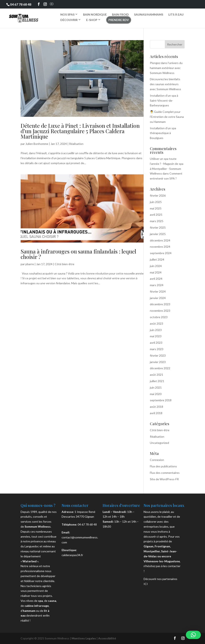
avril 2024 (156, 279)
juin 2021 (156, 387)
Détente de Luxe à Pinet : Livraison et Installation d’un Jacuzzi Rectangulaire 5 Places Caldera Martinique (80, 131)
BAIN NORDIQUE (95, 15)
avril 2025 (156, 215)
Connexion (157, 460)
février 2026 (158, 195)
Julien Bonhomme (37, 144)
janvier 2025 (158, 234)
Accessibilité (107, 638)
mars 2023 (157, 349)
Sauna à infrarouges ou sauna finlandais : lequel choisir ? (78, 254)
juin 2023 (156, 330)
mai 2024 (156, 272)
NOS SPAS (67, 14)
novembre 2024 (160, 247)
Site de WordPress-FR (164, 479)
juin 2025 (156, 202)
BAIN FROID (120, 15)
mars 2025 (157, 221)
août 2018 (157, 407)
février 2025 (158, 227)
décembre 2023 (160, 304)
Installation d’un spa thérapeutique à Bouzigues (163, 133)
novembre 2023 (160, 311)
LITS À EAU (176, 15)
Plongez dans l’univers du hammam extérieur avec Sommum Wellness (166, 68)
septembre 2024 (161, 253)
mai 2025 (156, 208)
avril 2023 (156, 343)
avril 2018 (156, 413)
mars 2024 (157, 285)
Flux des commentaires (165, 473)
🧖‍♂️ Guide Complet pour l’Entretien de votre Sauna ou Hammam (167, 117)
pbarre (30, 264)
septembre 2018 (161, 400)
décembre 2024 (160, 240)
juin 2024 (156, 266)
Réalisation (76, 144)
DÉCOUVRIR (69, 20)
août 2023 (157, 323)
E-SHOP (92, 20)
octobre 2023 (159, 317)
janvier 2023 (158, 362)
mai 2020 (156, 394)
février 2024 (158, 291)
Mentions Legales (84, 638)
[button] (193, 635)
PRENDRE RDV (119, 20)
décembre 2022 (160, 368)
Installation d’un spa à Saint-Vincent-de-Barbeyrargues (164, 100)
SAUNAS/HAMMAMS (149, 15)
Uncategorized (159, 443)
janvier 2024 (158, 298)
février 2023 (158, 355)
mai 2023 (156, 336)
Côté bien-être (65, 264)
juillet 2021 (157, 381)
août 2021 (157, 375)
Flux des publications (163, 466)
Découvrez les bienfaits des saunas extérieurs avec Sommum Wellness (165, 84)
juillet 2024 (157, 259)
